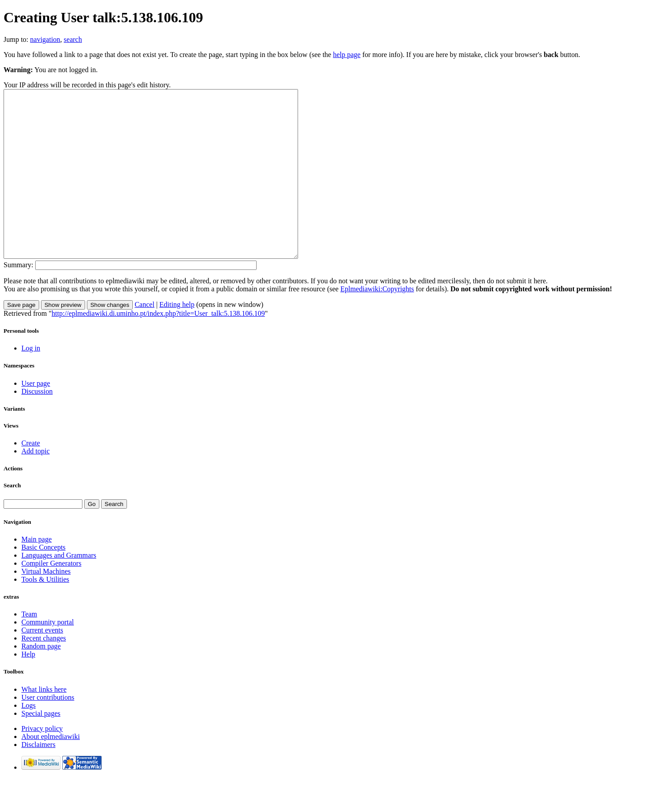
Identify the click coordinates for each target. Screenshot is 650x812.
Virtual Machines (46, 605)
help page (347, 55)
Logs (29, 739)
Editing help (177, 338)
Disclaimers (38, 778)
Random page (41, 679)
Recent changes (44, 671)
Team (29, 647)
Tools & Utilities (45, 613)
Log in (31, 382)
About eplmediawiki (51, 770)
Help (28, 688)
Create (31, 476)
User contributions (48, 731)
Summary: (18, 298)
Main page (37, 573)
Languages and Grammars (59, 589)
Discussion (37, 425)
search (73, 39)
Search (12, 519)
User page (36, 417)
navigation (45, 39)
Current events (42, 663)
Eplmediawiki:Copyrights (377, 322)
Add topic (36, 484)
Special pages (41, 747)
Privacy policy (42, 762)
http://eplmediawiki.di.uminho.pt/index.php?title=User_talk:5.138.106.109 (158, 347)
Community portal (48, 655)
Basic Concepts (43, 581)
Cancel (144, 338)
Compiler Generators (51, 597)
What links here (44, 723)
